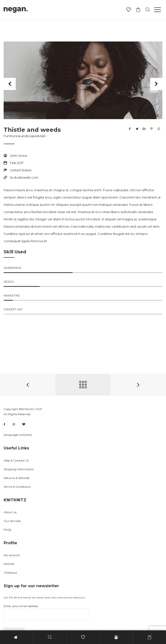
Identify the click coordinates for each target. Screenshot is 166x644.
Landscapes (29, 136)
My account (12, 555)
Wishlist (9, 564)
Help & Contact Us (16, 460)
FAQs (8, 530)
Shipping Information (19, 469)
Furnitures (11, 136)
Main (42, 136)
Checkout (10, 573)
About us (10, 512)
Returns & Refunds (17, 478)
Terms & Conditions (17, 487)
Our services (12, 521)
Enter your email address (46, 612)
